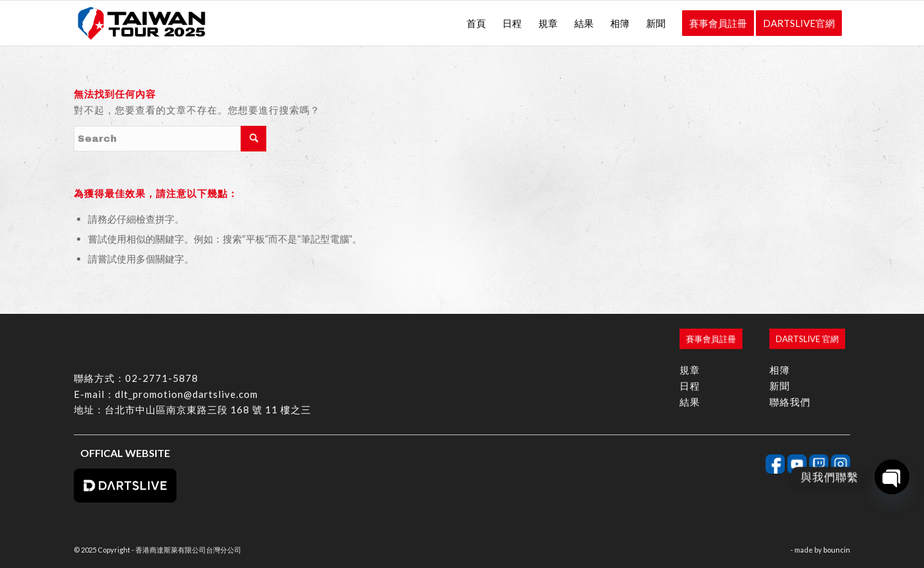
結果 (690, 402)
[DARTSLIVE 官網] (807, 339)
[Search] (170, 139)
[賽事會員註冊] (711, 339)
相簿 (780, 370)
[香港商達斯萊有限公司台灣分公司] (141, 23)
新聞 (780, 386)
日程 (690, 386)
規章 (690, 370)
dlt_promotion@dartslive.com (186, 394)
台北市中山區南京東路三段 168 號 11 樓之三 (208, 409)
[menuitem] (476, 23)
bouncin (837, 550)
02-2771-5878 (162, 378)
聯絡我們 (790, 402)
